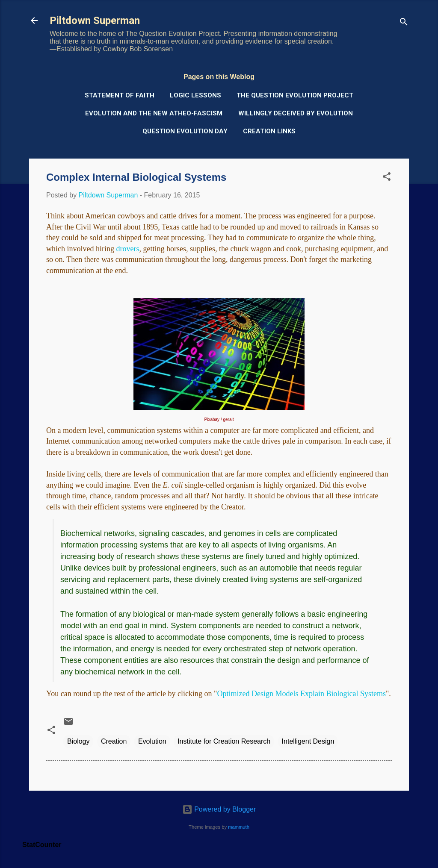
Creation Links (269, 131)
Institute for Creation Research (224, 741)
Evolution (152, 741)
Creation (114, 741)
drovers (127, 249)
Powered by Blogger (219, 809)
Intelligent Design (308, 741)
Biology (78, 741)
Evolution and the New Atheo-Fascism (154, 113)
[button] (387, 178)
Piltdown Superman (95, 21)
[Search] (404, 23)
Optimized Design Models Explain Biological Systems (301, 694)
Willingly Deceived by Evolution (296, 113)
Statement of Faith (120, 95)
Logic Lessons (195, 95)
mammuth (239, 827)
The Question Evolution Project (295, 95)
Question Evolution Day (185, 131)
